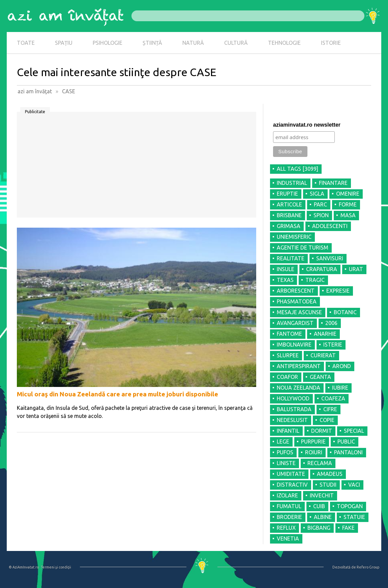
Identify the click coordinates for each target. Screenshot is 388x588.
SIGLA (317, 194)
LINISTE (286, 463)
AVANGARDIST (295, 323)
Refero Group (368, 567)
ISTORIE (331, 43)
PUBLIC (346, 442)
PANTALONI (348, 452)
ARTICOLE (289, 204)
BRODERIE (289, 517)
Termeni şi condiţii (56, 567)
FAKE (348, 528)
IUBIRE (340, 388)
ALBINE (323, 517)
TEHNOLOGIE (284, 43)
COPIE (327, 420)
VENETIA (288, 538)
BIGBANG (319, 528)
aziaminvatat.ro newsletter (307, 125)
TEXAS (285, 280)
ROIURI (314, 452)
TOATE (26, 43)
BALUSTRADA (294, 409)
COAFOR (287, 377)
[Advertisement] (137, 167)
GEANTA (320, 377)
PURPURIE (313, 442)
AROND (342, 366)
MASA (348, 215)
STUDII (328, 485)
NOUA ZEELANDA (299, 388)
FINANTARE (333, 183)
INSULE (286, 269)
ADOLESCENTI (330, 226)
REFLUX (286, 528)
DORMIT (322, 431)
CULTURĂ (236, 43)
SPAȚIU (64, 43)
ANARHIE (325, 334)
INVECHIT (322, 495)
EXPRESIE (338, 291)
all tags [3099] (297, 169)
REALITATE (291, 258)
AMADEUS (330, 474)
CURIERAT (323, 355)
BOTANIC (345, 312)
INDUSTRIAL (292, 183)
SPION (321, 215)
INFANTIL (288, 431)
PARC (320, 204)
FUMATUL (289, 506)
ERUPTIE (287, 194)
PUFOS (285, 452)
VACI (354, 485)
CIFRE (330, 409)
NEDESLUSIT (292, 420)
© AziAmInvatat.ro (24, 567)
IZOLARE (287, 495)
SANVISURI (330, 258)
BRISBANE (289, 215)
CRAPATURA (322, 269)
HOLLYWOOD (293, 398)
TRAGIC (315, 280)
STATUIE (354, 517)
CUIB (319, 506)
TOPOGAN (350, 506)
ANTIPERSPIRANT (299, 366)
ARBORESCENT (296, 291)
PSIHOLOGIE (108, 43)
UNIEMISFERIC (294, 237)
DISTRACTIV (292, 485)
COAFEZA (333, 398)
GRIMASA (289, 226)
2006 (331, 323)
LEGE (283, 442)
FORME (348, 204)
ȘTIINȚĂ (152, 43)
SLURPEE (288, 355)
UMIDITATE (291, 474)
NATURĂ (193, 43)
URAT (356, 269)
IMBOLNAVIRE (294, 345)
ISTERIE (333, 345)
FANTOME (289, 334)
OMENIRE (348, 194)
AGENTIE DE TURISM (303, 248)
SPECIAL (354, 431)
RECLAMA (320, 463)
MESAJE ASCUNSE (299, 312)
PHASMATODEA (297, 301)
